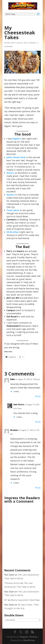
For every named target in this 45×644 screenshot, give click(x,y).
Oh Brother (13, 232)
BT (6, 600)
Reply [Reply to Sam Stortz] (38, 422)
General (32, 43)
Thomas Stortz (12, 583)
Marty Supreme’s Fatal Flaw (25, 600)
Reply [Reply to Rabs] (38, 396)
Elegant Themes (28, 637)
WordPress (29, 640)
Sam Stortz (11, 43)
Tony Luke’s (13, 210)
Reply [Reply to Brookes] (38, 488)
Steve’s (11, 173)
